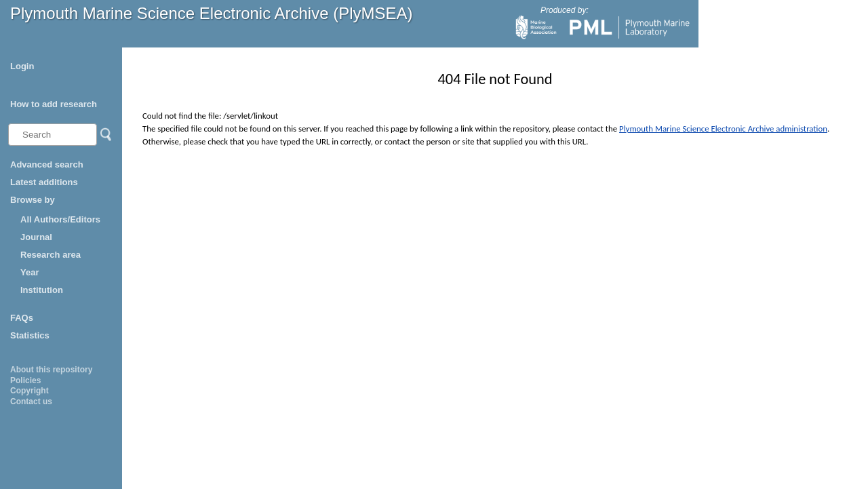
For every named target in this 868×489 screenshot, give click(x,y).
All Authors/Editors (60, 219)
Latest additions (44, 182)
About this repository (51, 370)
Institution (42, 290)
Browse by (33, 200)
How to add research (54, 104)
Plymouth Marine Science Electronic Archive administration (723, 129)
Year (29, 272)
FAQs (22, 318)
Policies (25, 380)
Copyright (29, 391)
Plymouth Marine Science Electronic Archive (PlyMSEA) (212, 13)
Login (22, 66)
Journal (36, 237)
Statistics (30, 335)
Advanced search (47, 164)
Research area (51, 255)
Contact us (31, 402)
